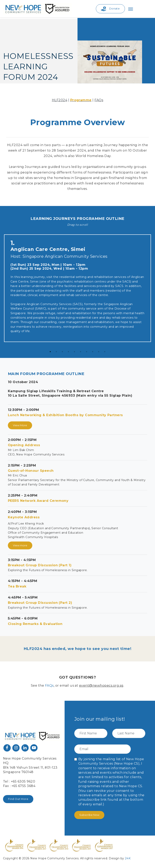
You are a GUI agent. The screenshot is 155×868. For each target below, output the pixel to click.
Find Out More (18, 799)
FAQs (99, 100)
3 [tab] (62, 352)
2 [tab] (56, 352)
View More (20, 425)
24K (128, 858)
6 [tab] (81, 352)
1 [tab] (50, 352)
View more (20, 545)
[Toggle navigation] (131, 9)
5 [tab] (74, 352)
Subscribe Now (89, 815)
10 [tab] (105, 352)
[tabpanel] (77, 289)
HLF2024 (60, 100)
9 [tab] (99, 352)
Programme (81, 100)
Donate (110, 9)
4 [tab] (68, 352)
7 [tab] (87, 352)
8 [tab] (93, 352)
